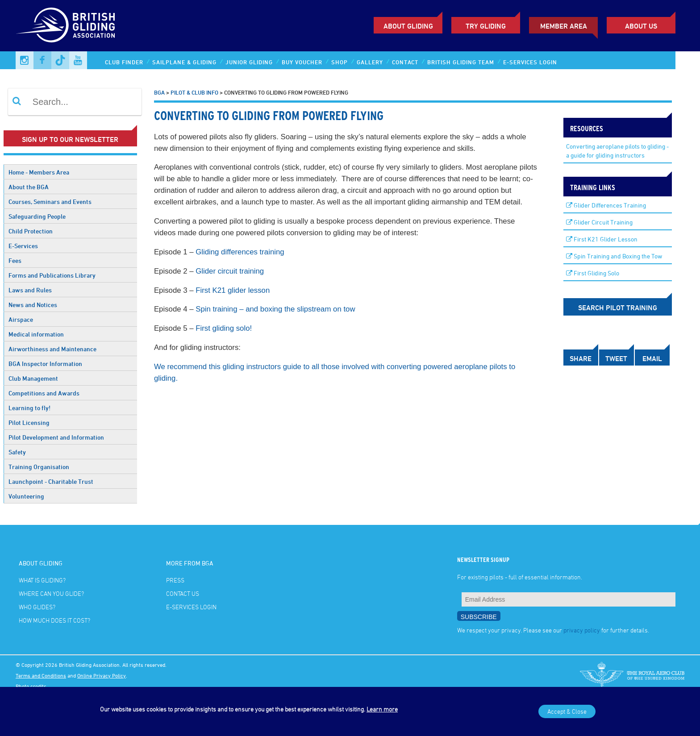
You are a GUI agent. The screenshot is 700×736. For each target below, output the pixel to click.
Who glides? (37, 607)
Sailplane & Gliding (184, 62)
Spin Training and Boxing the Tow (614, 256)
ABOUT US (641, 26)
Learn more (382, 709)
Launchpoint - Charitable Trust (51, 481)
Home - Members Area (39, 172)
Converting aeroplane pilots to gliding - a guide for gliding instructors (617, 151)
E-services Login (530, 62)
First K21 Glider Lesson (602, 239)
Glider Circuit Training (599, 222)
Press (175, 580)
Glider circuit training (230, 271)
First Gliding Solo (593, 273)
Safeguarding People (37, 216)
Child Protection (31, 231)
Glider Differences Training (606, 205)
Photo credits (31, 686)
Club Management (33, 378)
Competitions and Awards (44, 393)
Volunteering (26, 496)
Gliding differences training (241, 252)
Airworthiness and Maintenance (52, 349)
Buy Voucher (302, 62)
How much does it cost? (54, 620)
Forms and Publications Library (52, 275)
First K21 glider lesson (233, 290)
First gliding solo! (224, 328)
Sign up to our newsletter (70, 139)
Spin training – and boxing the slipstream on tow (275, 309)
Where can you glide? (51, 593)
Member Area (564, 26)
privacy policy (582, 630)
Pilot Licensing (29, 422)
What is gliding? (42, 580)
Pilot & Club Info (194, 92)
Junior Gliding (249, 62)
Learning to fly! (29, 408)
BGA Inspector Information (45, 364)
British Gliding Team (461, 62)
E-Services (23, 246)
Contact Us (183, 593)
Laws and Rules (30, 290)
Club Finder (124, 62)
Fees (15, 260)
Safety (17, 452)
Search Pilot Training (618, 308)
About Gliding (408, 26)
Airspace (21, 319)
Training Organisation (39, 467)
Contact (405, 62)
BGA (159, 92)
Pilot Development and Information (56, 437)
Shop (340, 62)
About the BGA (29, 187)
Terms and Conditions (41, 675)
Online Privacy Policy (102, 675)
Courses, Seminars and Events (50, 202)
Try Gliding (486, 26)
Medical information (36, 334)
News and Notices (33, 305)
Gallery (370, 62)
